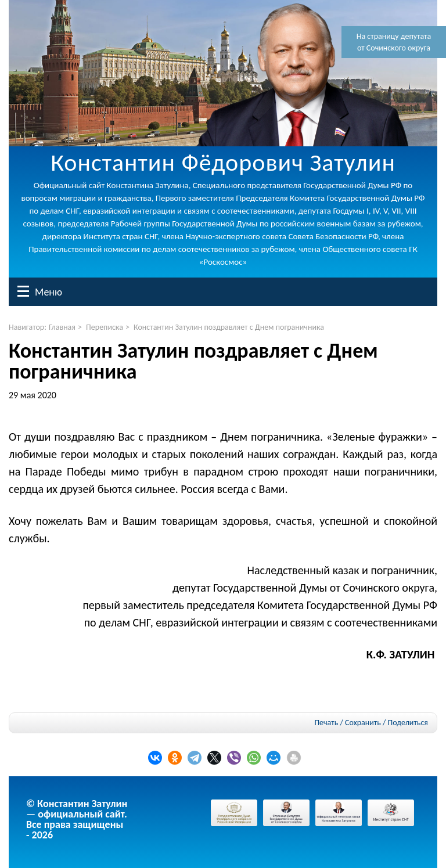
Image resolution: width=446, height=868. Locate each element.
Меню (23, 291)
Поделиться (408, 723)
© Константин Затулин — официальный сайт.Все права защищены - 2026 (77, 819)
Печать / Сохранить (347, 723)
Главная (62, 327)
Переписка (105, 327)
